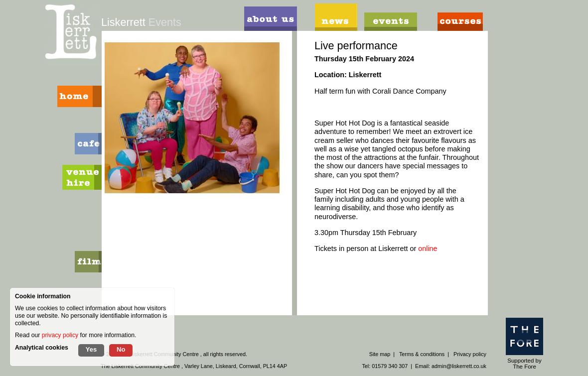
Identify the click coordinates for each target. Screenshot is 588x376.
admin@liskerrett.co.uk (459, 366)
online (429, 249)
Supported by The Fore (524, 344)
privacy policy (60, 335)
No (121, 349)
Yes (91, 349)
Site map (380, 354)
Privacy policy (470, 354)
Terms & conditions (422, 354)
